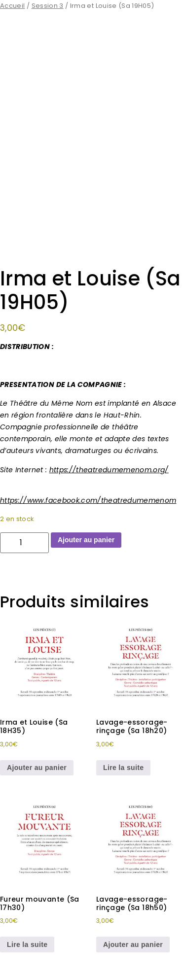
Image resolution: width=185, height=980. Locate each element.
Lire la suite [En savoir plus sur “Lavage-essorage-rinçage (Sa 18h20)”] (123, 768)
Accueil (12, 6)
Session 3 (48, 6)
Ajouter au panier (86, 540)
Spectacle (155, 573)
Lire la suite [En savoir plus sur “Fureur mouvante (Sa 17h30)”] (27, 945)
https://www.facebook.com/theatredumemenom (88, 500)
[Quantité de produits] (24, 543)
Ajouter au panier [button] (37, 768)
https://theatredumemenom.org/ (109, 470)
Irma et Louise (71, 573)
